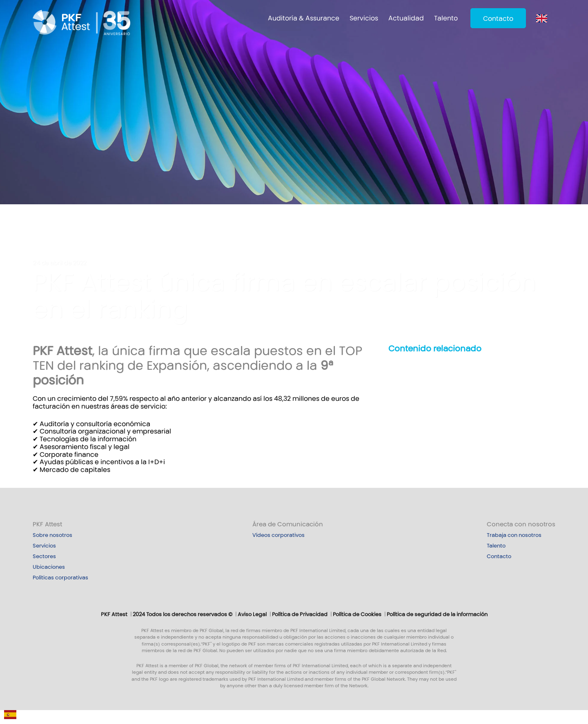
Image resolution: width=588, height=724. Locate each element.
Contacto (498, 19)
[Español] (10, 717)
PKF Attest (47, 524)
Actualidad (406, 18)
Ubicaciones (49, 567)
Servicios (364, 18)
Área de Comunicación (288, 524)
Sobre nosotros (52, 535)
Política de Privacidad (300, 615)
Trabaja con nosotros (514, 535)
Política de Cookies (357, 615)
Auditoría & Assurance (304, 18)
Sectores (44, 556)
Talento (446, 18)
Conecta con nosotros (521, 524)
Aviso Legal (252, 615)
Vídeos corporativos (278, 535)
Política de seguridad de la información (437, 615)
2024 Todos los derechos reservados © (183, 615)
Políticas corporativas (60, 578)
